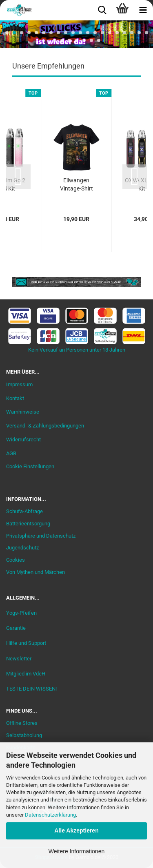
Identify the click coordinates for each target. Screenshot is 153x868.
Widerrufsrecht (23, 440)
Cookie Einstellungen (30, 466)
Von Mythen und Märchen (35, 572)
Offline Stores (22, 723)
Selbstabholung (24, 735)
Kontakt (15, 398)
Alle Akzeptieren (76, 830)
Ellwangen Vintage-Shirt (76, 184)
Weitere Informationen (76, 851)
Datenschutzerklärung (50, 815)
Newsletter (19, 659)
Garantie (16, 628)
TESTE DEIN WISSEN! (31, 689)
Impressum (19, 384)
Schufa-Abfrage (24, 511)
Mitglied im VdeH (26, 674)
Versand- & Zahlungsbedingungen (45, 426)
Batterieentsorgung (28, 524)
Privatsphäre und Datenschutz (41, 536)
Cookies (16, 560)
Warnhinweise (23, 412)
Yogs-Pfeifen (21, 613)
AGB (11, 453)
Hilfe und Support (26, 643)
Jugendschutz (22, 548)
